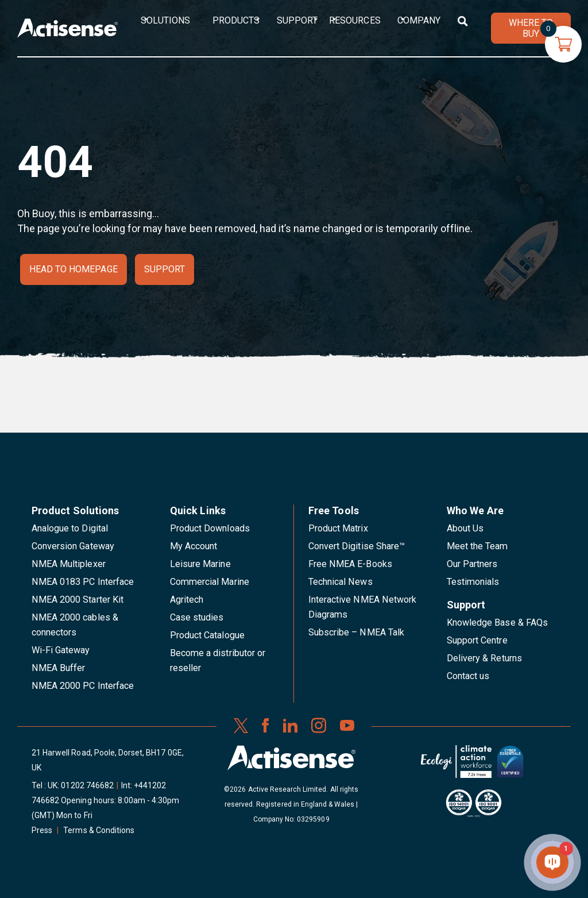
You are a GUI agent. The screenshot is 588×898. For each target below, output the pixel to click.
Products (236, 20)
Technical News (341, 582)
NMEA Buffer (58, 668)
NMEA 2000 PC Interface (83, 686)
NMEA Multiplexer (69, 564)
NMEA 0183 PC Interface (83, 582)
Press (42, 830)
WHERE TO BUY (531, 28)
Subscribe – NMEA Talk (356, 632)
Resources (355, 20)
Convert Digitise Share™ (357, 546)
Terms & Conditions (99, 830)
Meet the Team (477, 546)
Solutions (165, 20)
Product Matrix (338, 528)
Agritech (187, 600)
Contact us (468, 676)
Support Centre (477, 640)
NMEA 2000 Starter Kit (78, 600)
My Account (194, 546)
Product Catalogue (207, 635)
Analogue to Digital (70, 528)
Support (297, 20)
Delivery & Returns (484, 658)
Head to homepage (73, 269)
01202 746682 (87, 785)
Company (419, 20)
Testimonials (473, 582)
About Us (465, 528)
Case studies (197, 617)
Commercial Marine (210, 582)
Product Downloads (210, 528)
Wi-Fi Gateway (61, 650)
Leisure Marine (200, 564)
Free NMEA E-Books (350, 564)
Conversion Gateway (73, 546)
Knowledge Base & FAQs (497, 623)
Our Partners (472, 564)
